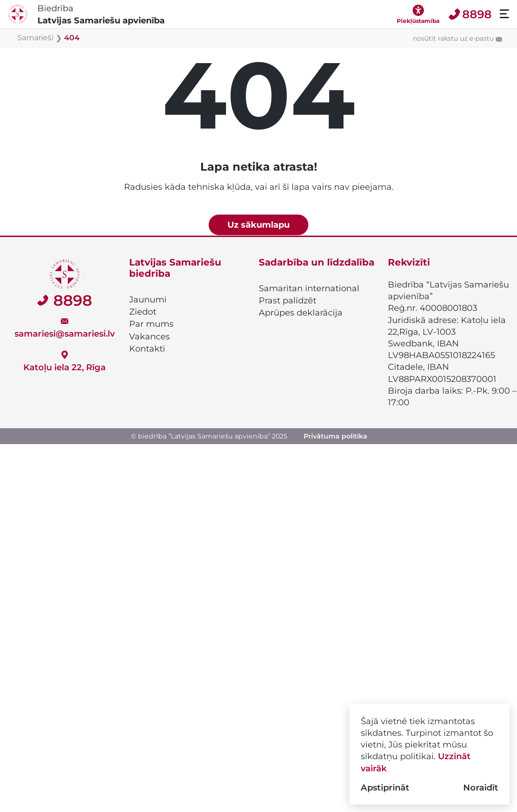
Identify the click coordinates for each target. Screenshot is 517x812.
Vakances (149, 337)
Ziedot (143, 312)
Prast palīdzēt (288, 301)
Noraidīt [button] (481, 787)
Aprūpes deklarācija (301, 313)
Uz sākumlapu (258, 225)
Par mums (151, 324)
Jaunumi (148, 300)
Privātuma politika (335, 436)
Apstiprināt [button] (385, 787)
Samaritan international (309, 288)
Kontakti (147, 349)
